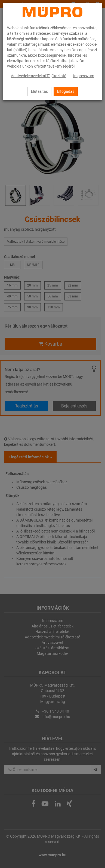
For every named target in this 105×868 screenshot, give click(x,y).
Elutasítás (39, 91)
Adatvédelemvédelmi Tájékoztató (39, 76)
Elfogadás (66, 91)
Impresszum (84, 76)
